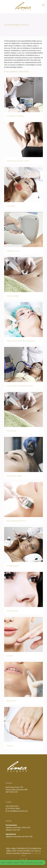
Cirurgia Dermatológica (15, 116)
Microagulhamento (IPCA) (16, 521)
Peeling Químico (13, 566)
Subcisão (10, 746)
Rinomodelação (12, 611)
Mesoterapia (11, 431)
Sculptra (10, 656)
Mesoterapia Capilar (14, 476)
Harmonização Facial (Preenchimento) (21, 341)
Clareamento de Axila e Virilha (18, 161)
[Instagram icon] (26, 859)
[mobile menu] (44, 5)
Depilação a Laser (13, 251)
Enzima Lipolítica (13, 296)
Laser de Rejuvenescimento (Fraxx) (20, 386)
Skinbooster (11, 701)
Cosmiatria (11, 206)
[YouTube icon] (23, 859)
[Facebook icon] (21, 859)
